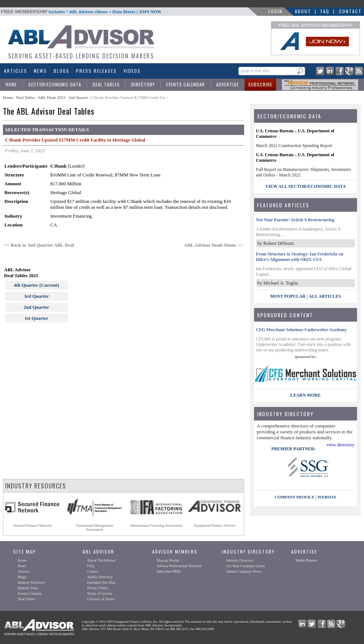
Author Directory (100, 577)
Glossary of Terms (101, 599)
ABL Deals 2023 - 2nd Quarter (63, 97)
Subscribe (260, 84)
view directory (341, 445)
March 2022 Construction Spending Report (294, 146)
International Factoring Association (156, 525)
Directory (143, 84)
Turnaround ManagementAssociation (94, 527)
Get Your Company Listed (245, 566)
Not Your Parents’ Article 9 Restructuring (295, 220)
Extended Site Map (101, 582)
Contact (350, 11)
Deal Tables (106, 84)
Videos (132, 71)
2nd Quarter (36, 307)
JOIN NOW (150, 12)
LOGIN (276, 11)
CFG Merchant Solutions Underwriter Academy (301, 330)
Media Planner (306, 560)
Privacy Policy (98, 588)
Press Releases (97, 71)
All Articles (325, 296)
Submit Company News (244, 571)
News (40, 71)
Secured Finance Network (32, 525)
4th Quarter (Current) (36, 285)
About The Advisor (101, 560)
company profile (295, 497)
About (303, 11)
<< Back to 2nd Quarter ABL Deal (39, 245)
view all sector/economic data (306, 186)
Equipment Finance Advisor (215, 525)
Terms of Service (100, 593)
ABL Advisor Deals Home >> (214, 245)
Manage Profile (168, 560)
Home (11, 84)
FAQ (325, 11)
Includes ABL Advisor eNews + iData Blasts (81, 12)
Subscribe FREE (169, 571)
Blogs (62, 71)
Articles (16, 71)
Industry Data (28, 588)
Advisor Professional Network (179, 566)
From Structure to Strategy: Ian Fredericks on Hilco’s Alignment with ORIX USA (300, 257)
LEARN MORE (306, 395)
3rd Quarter (36, 296)
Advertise (228, 84)
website (327, 497)
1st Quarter (37, 318)
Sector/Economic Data (55, 84)
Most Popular (288, 296)
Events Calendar (185, 84)
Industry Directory (31, 582)
